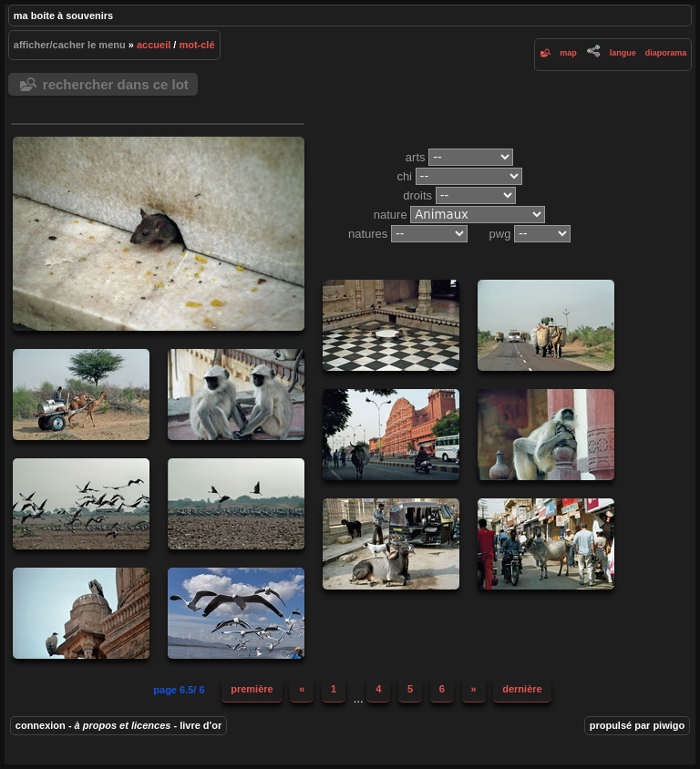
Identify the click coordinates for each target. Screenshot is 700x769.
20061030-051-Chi (546, 544)
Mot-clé (196, 45)
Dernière (522, 689)
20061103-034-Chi (546, 435)
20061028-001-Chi (546, 325)
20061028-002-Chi (81, 395)
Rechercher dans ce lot (116, 84)
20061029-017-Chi (81, 504)
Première (252, 689)
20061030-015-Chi (391, 544)
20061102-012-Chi (391, 435)
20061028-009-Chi (159, 234)
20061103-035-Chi (236, 395)
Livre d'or (201, 725)
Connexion (41, 725)
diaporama (666, 53)
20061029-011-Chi (236, 504)
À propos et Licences (123, 725)
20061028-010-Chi (391, 325)
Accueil (154, 45)
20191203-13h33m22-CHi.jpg (236, 613)
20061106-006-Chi (81, 613)
